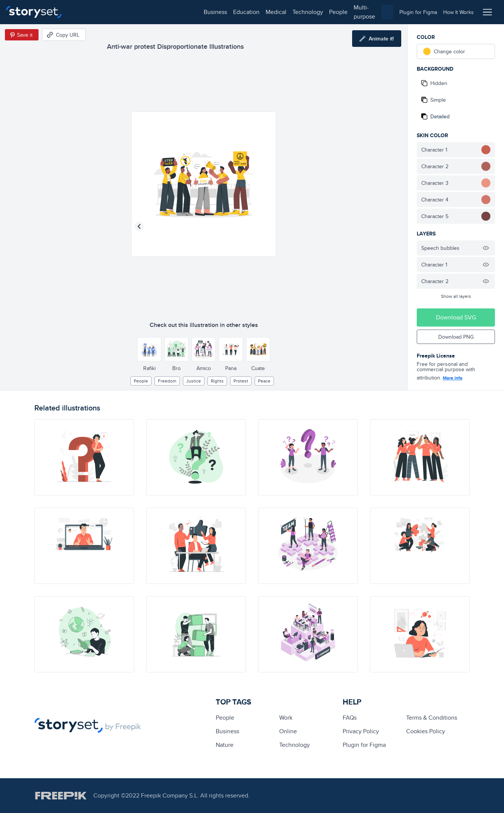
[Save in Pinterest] (22, 35)
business (85, 12)
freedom (167, 381)
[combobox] (330, 12)
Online (288, 731)
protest (241, 381)
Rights (217, 381)
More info (453, 378)
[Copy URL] (64, 35)
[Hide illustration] (486, 248)
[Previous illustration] (139, 226)
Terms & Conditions (432, 718)
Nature (225, 745)
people (208, 12)
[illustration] (84, 457)
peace (264, 381)
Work (286, 718)
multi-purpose (242, 12)
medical (146, 12)
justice (194, 381)
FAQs (350, 718)
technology (178, 12)
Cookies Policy (426, 731)
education (116, 12)
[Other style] (149, 349)
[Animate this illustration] (377, 39)
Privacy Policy (361, 731)
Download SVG (456, 317)
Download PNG (456, 337)
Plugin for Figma (364, 745)
